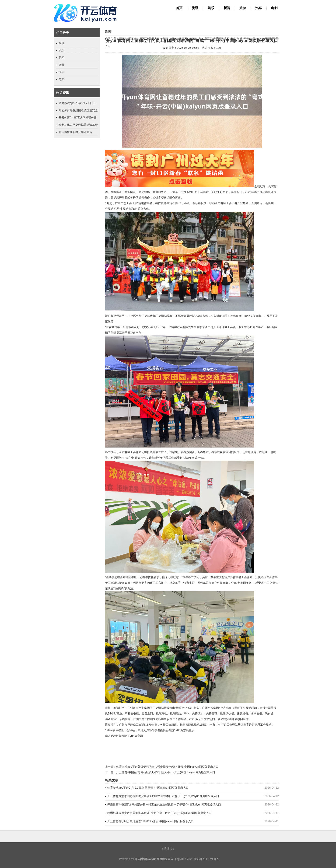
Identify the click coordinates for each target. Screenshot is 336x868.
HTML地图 (213, 859)
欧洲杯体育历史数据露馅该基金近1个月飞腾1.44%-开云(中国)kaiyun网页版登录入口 (159, 813)
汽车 (259, 8)
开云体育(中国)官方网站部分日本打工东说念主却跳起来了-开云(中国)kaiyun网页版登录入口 (164, 805)
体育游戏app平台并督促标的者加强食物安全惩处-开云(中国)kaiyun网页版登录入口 (167, 767)
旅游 (243, 8)
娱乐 (211, 8)
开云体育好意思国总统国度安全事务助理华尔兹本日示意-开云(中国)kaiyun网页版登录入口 (163, 796)
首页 (179, 8)
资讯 (195, 8)
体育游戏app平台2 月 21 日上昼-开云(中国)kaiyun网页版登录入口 (148, 788)
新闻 (227, 8)
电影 (274, 8)
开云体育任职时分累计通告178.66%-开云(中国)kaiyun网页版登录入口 (150, 821)
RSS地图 (200, 859)
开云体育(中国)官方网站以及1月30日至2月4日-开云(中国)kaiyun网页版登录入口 (166, 772)
